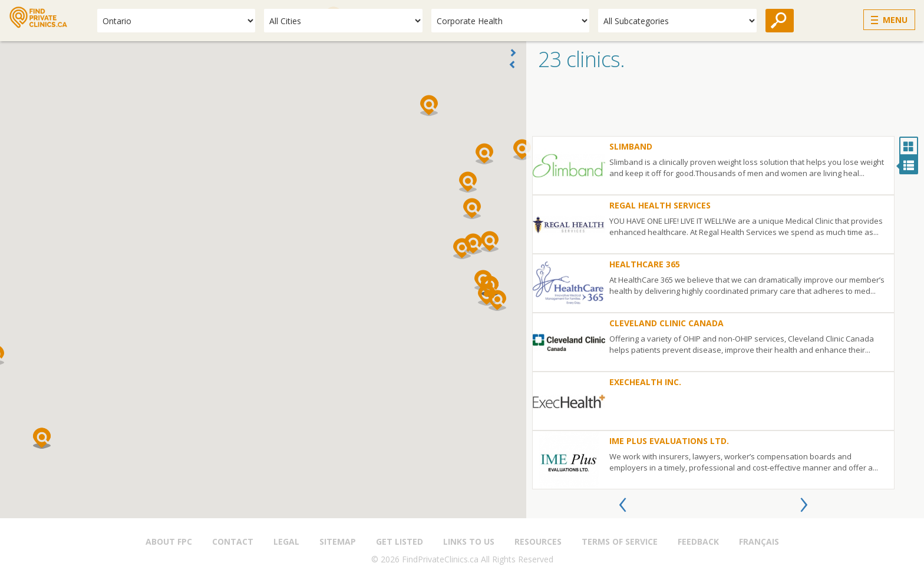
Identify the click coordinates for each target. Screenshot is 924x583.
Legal (286, 541)
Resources (538, 541)
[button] (462, 249)
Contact (233, 541)
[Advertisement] (725, 107)
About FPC (169, 541)
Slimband (631, 146)
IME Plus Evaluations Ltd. (669, 441)
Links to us (469, 541)
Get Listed (400, 541)
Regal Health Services (660, 205)
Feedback (698, 541)
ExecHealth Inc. (645, 382)
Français (759, 541)
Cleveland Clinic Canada (666, 323)
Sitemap (338, 541)
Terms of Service (620, 541)
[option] (713, 313)
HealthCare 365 (645, 264)
